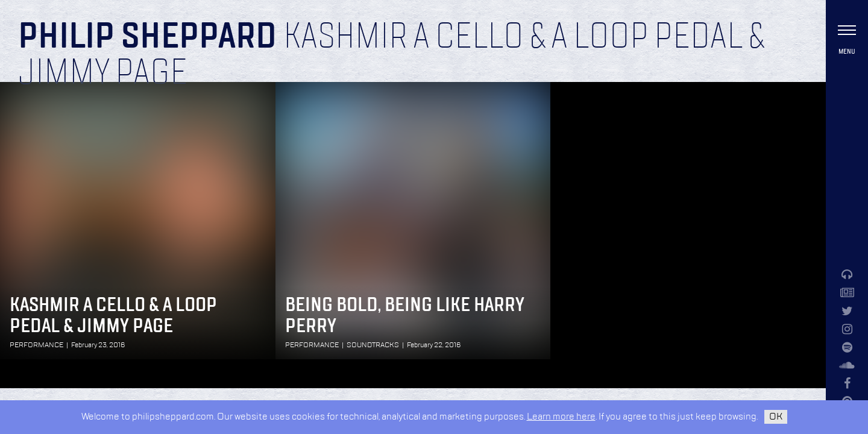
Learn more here (561, 417)
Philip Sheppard (147, 37)
